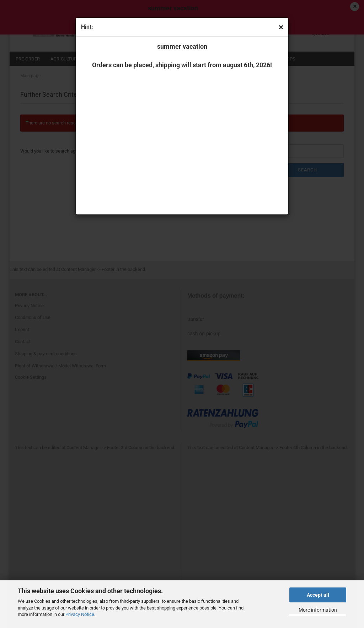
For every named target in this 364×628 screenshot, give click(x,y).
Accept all (318, 595)
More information (318, 610)
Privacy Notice (80, 614)
